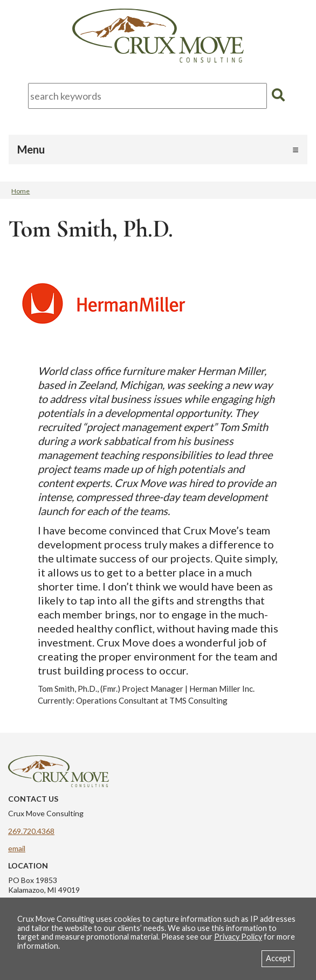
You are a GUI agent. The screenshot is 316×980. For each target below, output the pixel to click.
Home (20, 191)
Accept (278, 958)
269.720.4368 (31, 831)
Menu (31, 149)
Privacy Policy (238, 937)
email (17, 848)
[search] (278, 95)
